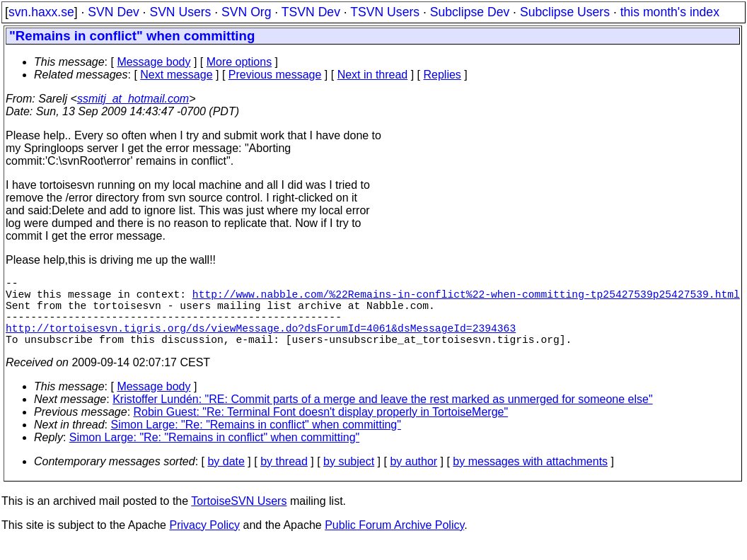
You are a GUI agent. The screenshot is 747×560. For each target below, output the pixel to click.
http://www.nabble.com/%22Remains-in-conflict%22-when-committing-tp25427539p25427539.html (466, 299)
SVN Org (246, 12)
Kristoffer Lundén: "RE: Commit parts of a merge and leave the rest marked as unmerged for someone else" (382, 416)
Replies (442, 75)
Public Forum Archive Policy (394, 542)
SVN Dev (113, 12)
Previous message (275, 75)
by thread (284, 478)
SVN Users (180, 12)
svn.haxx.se (41, 12)
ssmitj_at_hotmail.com (133, 99)
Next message (176, 75)
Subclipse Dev (470, 12)
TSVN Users (385, 12)
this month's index (670, 12)
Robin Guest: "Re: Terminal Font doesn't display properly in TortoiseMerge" (321, 429)
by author (413, 478)
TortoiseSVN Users (239, 518)
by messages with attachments (530, 478)
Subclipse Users (565, 12)
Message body (154, 62)
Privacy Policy (204, 542)
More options (239, 62)
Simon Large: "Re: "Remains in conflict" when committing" (256, 442)
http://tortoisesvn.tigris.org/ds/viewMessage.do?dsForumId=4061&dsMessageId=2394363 (261, 342)
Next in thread (373, 75)
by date (226, 478)
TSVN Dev (311, 12)
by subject (349, 478)
